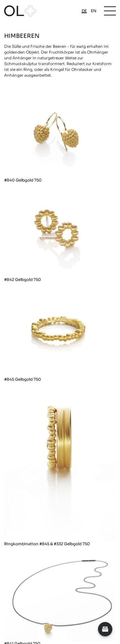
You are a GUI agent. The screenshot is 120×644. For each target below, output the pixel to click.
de (84, 11)
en (94, 11)
